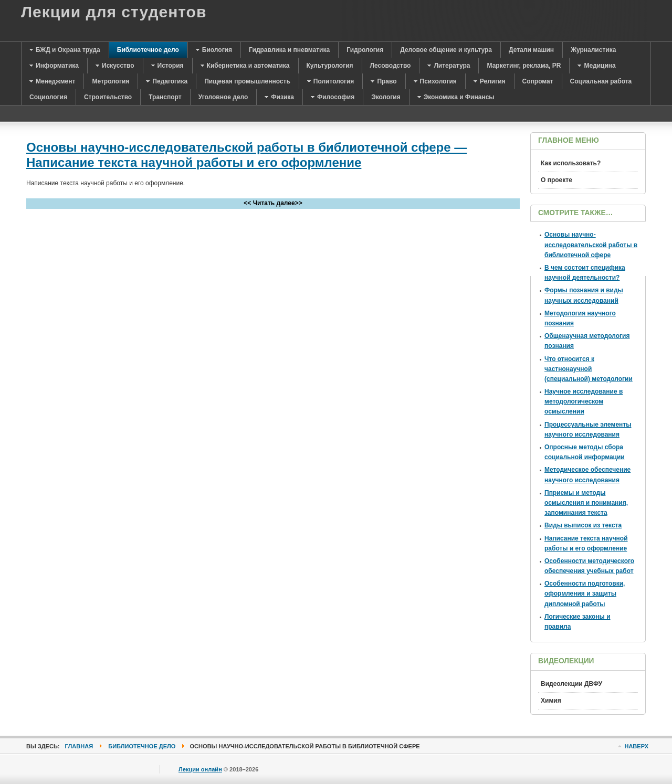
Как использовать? (571, 163)
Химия (551, 701)
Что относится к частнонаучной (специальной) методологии (589, 369)
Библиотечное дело (142, 746)
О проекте (556, 180)
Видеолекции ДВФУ (571, 684)
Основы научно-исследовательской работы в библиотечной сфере (591, 245)
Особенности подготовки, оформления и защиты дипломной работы (585, 594)
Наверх (636, 746)
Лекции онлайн (200, 769)
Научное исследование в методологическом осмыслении (584, 401)
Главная (79, 746)
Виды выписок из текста (583, 525)
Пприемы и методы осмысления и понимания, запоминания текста (586, 503)
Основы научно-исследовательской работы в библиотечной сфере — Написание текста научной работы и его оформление (246, 155)
